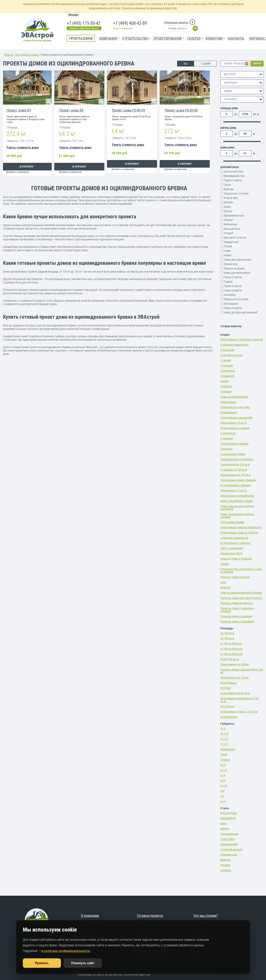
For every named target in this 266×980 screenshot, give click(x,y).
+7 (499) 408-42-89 (130, 23)
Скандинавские (230, 834)
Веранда (229, 189)
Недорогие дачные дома (235, 407)
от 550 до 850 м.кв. (232, 654)
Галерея (194, 38)
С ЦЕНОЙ (206, 64)
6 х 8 (223, 781)
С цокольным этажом (233, 454)
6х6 (222, 791)
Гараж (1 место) (233, 180)
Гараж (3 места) (233, 286)
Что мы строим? (206, 916)
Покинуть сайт (83, 963)
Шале (224, 823)
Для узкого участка (235, 238)
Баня (223, 582)
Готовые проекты (150, 916)
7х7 (222, 796)
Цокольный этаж (233, 171)
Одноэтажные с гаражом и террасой (241, 339)
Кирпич (225, 381)
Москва (73, 15)
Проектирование (168, 38)
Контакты (236, 38)
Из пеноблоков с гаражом (235, 485)
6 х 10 (224, 786)
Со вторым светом (231, 355)
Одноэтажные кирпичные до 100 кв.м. (240, 700)
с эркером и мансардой (234, 538)
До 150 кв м (227, 638)
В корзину (27, 167)
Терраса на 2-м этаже (236, 299)
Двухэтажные (228, 402)
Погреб (228, 246)
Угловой (228, 233)
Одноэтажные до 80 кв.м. (235, 693)
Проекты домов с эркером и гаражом (237, 610)
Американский (229, 844)
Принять (42, 963)
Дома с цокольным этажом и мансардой (237, 508)
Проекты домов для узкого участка (241, 598)
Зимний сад (230, 264)
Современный (229, 855)
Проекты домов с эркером (236, 616)
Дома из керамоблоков (234, 397)
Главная (9, 55)
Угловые (225, 760)
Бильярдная (231, 304)
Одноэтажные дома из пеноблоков (241, 527)
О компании (90, 916)
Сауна (227, 185)
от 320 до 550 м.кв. (232, 649)
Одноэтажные (229, 412)
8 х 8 (223, 765)
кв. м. (256, 114)
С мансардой (228, 433)
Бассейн (228, 202)
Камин (228, 255)
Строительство (135, 38)
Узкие (224, 754)
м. (254, 134)
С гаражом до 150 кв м (234, 470)
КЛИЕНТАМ (214, 38)
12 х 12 (224, 744)
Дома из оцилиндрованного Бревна (241, 593)
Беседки (225, 587)
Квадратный (231, 242)
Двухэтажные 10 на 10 (233, 423)
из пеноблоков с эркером (235, 543)
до (236, 114)
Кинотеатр (230, 295)
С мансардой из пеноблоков (237, 459)
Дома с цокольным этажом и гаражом (237, 516)
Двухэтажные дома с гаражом (238, 480)
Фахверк (225, 860)
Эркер (227, 207)
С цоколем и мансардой (234, 345)
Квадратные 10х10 (231, 553)
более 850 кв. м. (230, 659)
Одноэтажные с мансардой (236, 418)
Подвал (228, 282)
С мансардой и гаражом (234, 444)
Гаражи (225, 564)
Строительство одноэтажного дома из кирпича (241, 570)
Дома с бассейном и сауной (236, 501)
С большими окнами (232, 522)
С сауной (225, 360)
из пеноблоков (229, 717)
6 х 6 (223, 775)
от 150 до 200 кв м (231, 644)
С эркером (227, 366)
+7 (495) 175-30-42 (84, 23)
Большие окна (232, 229)
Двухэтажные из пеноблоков (237, 496)
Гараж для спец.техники (237, 260)
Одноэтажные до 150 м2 (235, 664)
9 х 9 (223, 728)
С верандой (227, 376)
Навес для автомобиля (237, 273)
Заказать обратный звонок (84, 28)
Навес (227, 251)
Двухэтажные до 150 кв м (235, 475)
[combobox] (242, 74)
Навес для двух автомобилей (241, 312)
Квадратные (228, 749)
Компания (108, 38)
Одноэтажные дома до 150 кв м (239, 533)
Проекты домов (81, 38)
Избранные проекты (176, 22)
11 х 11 (224, 739)
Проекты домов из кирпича (237, 603)
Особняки (226, 392)
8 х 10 (224, 770)
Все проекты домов (27, 55)
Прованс (225, 865)
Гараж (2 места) (233, 277)
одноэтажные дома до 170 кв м (239, 712)
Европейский (228, 818)
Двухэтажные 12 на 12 (233, 491)
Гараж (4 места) (233, 290)
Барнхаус (226, 870)
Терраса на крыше (234, 268)
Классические (229, 813)
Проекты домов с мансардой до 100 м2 (242, 671)
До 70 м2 (226, 688)
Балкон (228, 211)
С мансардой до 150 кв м (235, 464)
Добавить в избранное (18, 172)
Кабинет (229, 220)
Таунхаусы (226, 449)
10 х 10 (224, 734)
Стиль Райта (228, 839)
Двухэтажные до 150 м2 (234, 678)
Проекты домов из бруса (235, 577)
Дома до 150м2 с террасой (236, 559)
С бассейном (228, 371)
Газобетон (226, 386)
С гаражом (227, 438)
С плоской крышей (231, 849)
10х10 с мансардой (231, 548)
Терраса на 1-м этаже (236, 193)
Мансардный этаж (234, 176)
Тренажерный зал (234, 216)
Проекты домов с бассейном (237, 621)
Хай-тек (225, 829)
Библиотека (230, 224)
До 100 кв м (227, 633)
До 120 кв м (227, 706)
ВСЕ (186, 64)
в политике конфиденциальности (66, 951)
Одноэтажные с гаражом (235, 428)
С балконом (227, 350)
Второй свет (231, 198)
